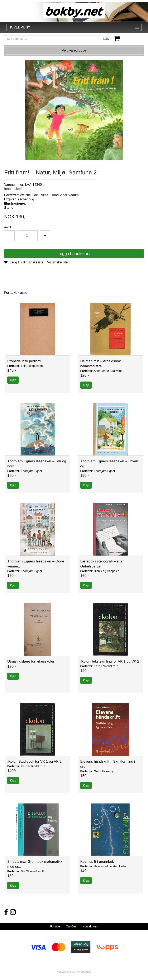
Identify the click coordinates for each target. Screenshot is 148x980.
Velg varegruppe (74, 50)
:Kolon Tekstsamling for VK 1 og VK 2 (110, 661)
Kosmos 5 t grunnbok (97, 862)
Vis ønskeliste (57, 262)
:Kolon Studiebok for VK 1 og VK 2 (34, 761)
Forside (55, 926)
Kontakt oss (90, 926)
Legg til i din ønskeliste (24, 262)
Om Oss (71, 926)
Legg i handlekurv (74, 254)
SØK (106, 39)
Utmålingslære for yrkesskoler (31, 661)
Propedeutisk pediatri (24, 361)
